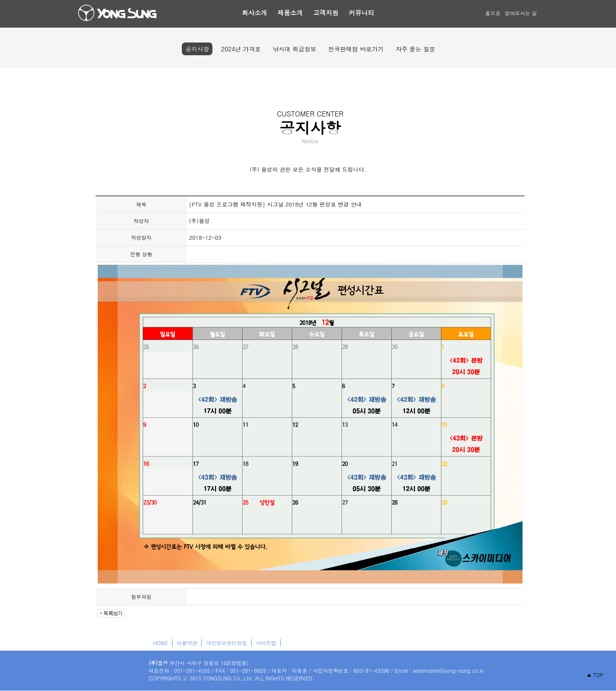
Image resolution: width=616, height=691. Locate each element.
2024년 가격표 (241, 49)
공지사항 (197, 49)
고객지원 (326, 13)
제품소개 (290, 13)
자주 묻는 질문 (415, 49)
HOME (160, 643)
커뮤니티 (362, 13)
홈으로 (493, 13)
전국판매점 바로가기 (356, 49)
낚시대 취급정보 (295, 49)
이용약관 (187, 643)
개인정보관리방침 (226, 643)
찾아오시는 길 (521, 13)
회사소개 (254, 13)
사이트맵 (266, 643)
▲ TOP (595, 675)
